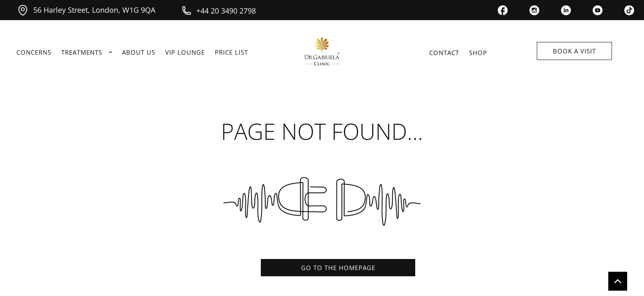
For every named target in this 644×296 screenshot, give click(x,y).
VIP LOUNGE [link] (185, 52)
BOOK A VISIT (574, 51)
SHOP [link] (478, 53)
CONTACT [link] (444, 53)
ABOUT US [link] (139, 52)
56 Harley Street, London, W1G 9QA (86, 10)
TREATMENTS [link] (87, 52)
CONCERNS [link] (34, 52)
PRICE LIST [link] (231, 52)
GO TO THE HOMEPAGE (338, 268)
